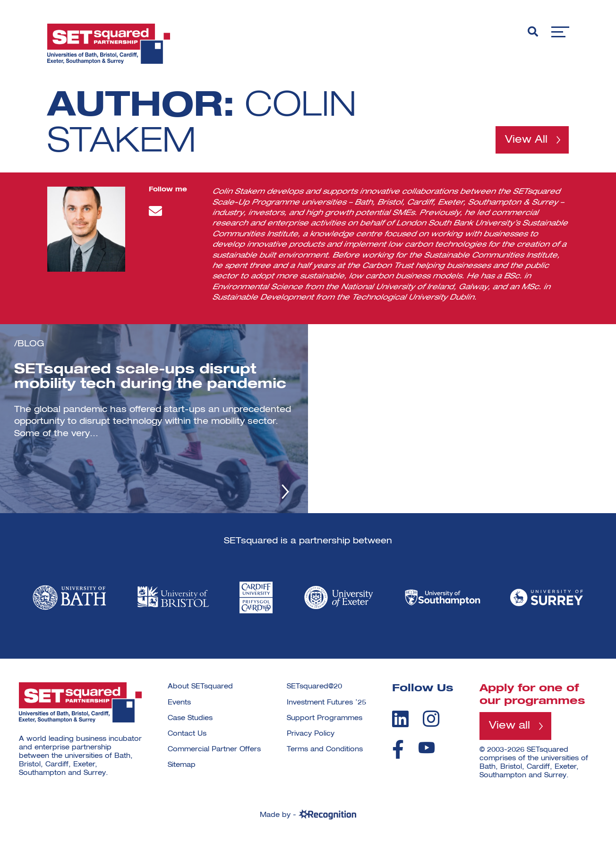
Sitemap (182, 765)
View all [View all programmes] (509, 726)
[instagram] (431, 719)
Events (179, 703)
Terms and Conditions (325, 749)
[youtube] (427, 748)
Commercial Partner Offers (214, 749)
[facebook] (398, 749)
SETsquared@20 (314, 687)
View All (526, 140)
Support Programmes (325, 718)
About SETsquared (200, 687)
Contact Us (187, 734)
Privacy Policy (311, 734)
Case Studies (190, 718)
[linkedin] (400, 719)
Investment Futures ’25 (326, 703)
